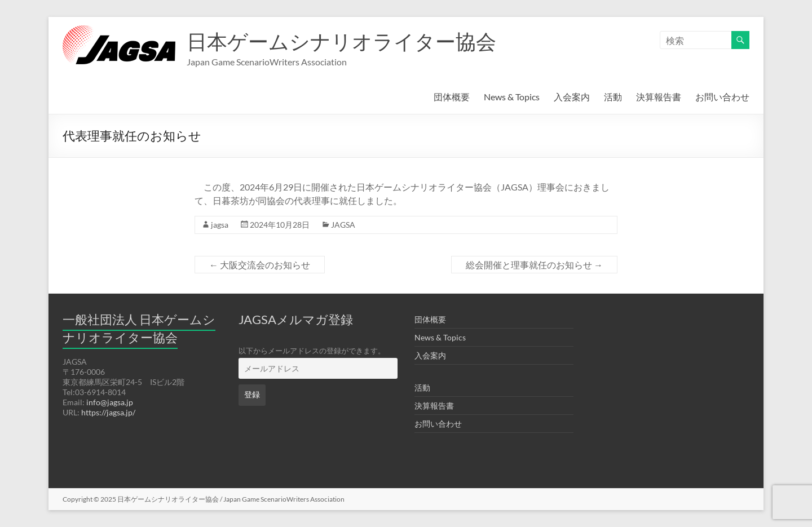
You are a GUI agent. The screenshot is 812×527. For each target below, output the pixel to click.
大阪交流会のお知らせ (260, 265)
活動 (613, 97)
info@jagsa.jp (110, 402)
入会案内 (572, 97)
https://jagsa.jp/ (108, 412)
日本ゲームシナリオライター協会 (341, 41)
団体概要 (452, 97)
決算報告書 (659, 97)
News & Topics (512, 97)
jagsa (220, 225)
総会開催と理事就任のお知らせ (534, 265)
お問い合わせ (722, 97)
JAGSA (343, 225)
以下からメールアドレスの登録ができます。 (312, 351)
